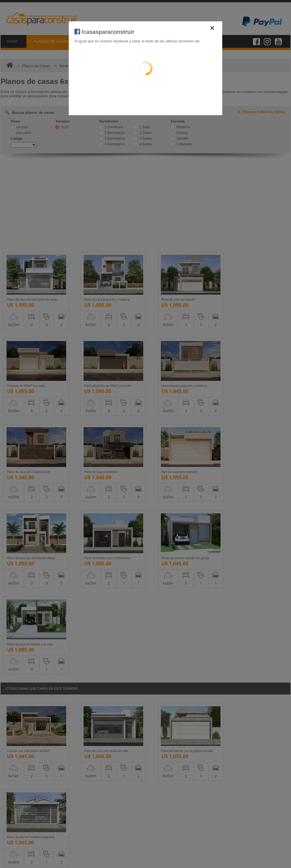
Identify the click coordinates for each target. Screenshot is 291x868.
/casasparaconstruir (104, 32)
